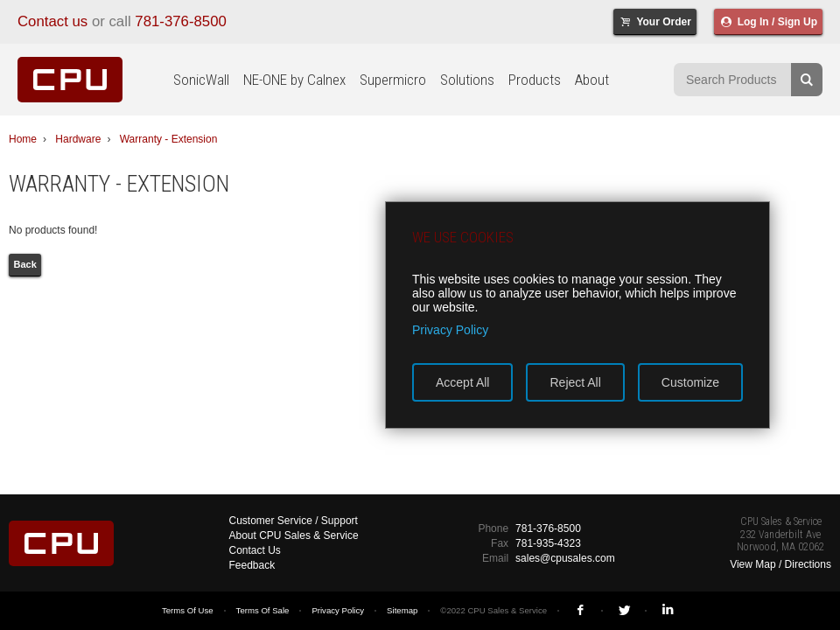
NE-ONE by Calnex (294, 80)
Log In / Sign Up (768, 22)
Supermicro (393, 80)
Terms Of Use (188, 610)
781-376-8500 (181, 21)
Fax (500, 543)
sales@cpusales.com (565, 558)
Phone (493, 528)
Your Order (655, 22)
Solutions (467, 80)
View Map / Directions (780, 564)
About (592, 80)
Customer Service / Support (294, 521)
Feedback (252, 565)
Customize (690, 382)
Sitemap (402, 610)
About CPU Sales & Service (294, 535)
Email (495, 558)
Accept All (462, 382)
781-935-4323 (548, 543)
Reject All (575, 382)
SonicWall (201, 80)
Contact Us (255, 550)
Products (535, 80)
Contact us (52, 21)
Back (25, 264)
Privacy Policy (338, 610)
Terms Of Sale (263, 610)
